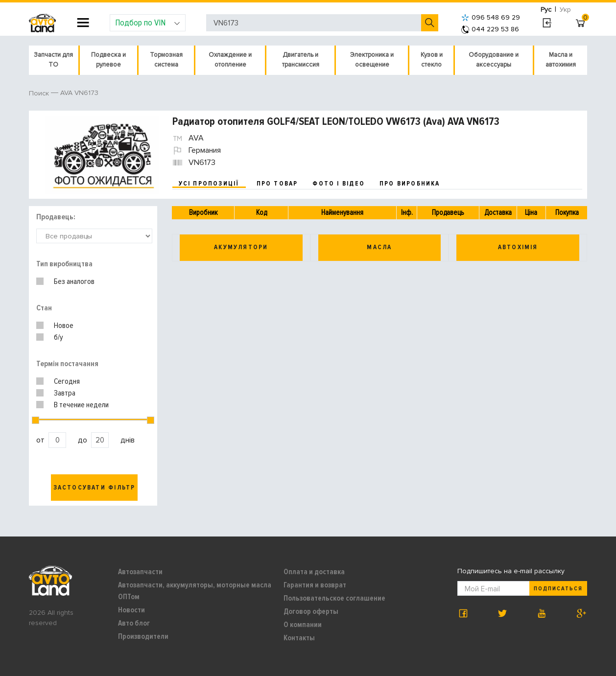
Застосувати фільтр (95, 488)
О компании (303, 625)
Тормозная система (166, 60)
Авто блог (134, 623)
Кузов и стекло (432, 60)
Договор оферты (311, 611)
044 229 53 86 (490, 29)
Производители (143, 636)
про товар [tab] (277, 184)
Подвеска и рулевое (108, 60)
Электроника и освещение (372, 60)
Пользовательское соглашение (334, 598)
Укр (565, 10)
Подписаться (558, 589)
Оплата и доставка (314, 572)
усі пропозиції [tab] (209, 184)
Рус (546, 10)
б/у (59, 337)
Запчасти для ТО (53, 60)
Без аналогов (74, 281)
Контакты (299, 638)
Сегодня (67, 381)
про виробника (410, 184)
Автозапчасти (140, 572)
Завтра (65, 393)
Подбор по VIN (148, 23)
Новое (64, 326)
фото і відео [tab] (339, 184)
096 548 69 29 (491, 17)
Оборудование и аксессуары (494, 60)
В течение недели (81, 405)
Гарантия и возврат (315, 585)
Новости (131, 610)
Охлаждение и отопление (230, 60)
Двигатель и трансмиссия (301, 60)
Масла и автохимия (561, 60)
